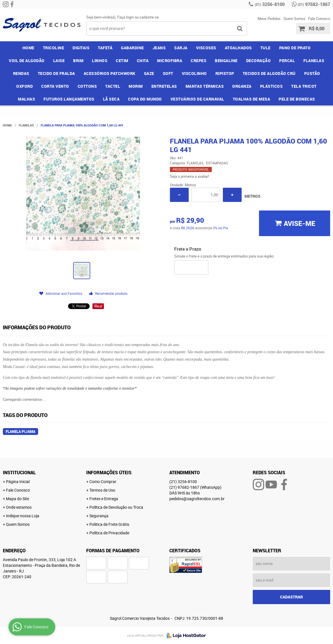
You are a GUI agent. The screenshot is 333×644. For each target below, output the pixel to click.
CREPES (199, 61)
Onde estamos (19, 507)
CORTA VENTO (55, 86)
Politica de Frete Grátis (109, 524)
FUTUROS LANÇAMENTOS (69, 99)
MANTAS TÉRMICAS (205, 86)
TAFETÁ (105, 48)
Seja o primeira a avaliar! (189, 176)
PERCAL (287, 61)
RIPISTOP (225, 73)
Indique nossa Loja (23, 516)
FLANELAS (314, 61)
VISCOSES (206, 48)
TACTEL (113, 86)
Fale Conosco (319, 19)
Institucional (19, 473)
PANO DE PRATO (295, 48)
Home (28, 48)
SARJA (181, 48)
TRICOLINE (54, 48)
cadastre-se (149, 17)
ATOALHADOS (238, 48)
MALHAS (26, 99)
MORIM (136, 86)
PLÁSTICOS (272, 86)
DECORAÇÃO (259, 61)
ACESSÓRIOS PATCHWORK (110, 73)
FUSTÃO (312, 73)
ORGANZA (242, 86)
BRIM (78, 61)
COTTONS (87, 86)
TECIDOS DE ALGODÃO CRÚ (269, 73)
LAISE (59, 61)
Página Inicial (18, 482)
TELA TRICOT (304, 86)
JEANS (159, 48)
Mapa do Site (18, 499)
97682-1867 (314, 4)
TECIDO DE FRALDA (56, 73)
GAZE (149, 73)
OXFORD (24, 86)
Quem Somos (294, 19)
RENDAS (21, 73)
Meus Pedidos (269, 19)
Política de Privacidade (109, 533)
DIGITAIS (81, 48)
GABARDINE (132, 48)
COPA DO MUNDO (145, 99)
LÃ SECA (111, 99)
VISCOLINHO (194, 73)
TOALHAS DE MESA (252, 99)
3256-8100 (270, 4)
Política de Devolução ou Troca (116, 507)
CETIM (122, 61)
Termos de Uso (102, 490)
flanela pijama (20, 432)
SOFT (168, 73)
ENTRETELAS (164, 86)
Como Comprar (103, 482)
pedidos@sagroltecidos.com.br (197, 499)
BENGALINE (226, 61)
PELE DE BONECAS (297, 99)
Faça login (126, 17)
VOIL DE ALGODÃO (27, 61)
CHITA (143, 61)
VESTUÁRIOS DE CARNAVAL (197, 99)
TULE (266, 48)
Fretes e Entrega (104, 499)
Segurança (99, 516)
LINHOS (100, 61)
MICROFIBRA (170, 61)
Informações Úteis (109, 473)
